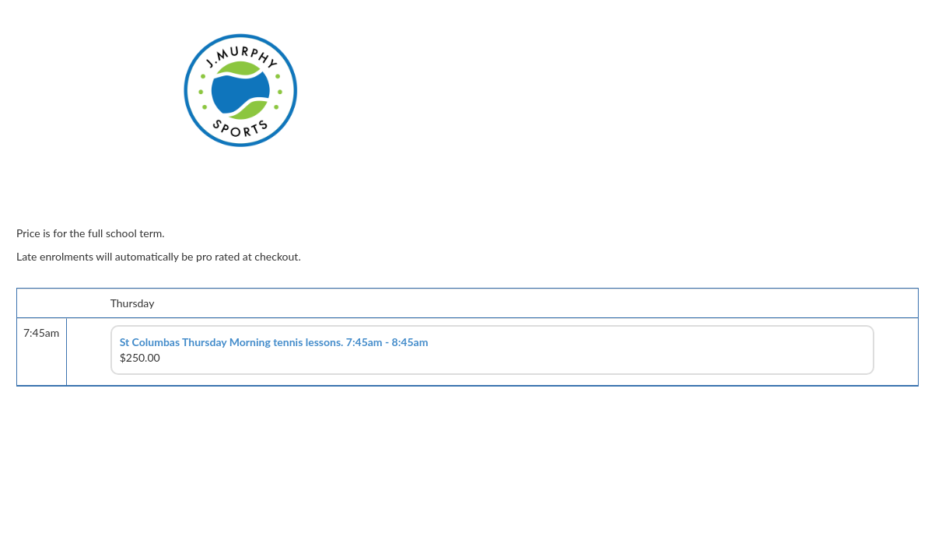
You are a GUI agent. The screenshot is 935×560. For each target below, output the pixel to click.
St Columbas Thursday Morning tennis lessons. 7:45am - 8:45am (274, 342)
